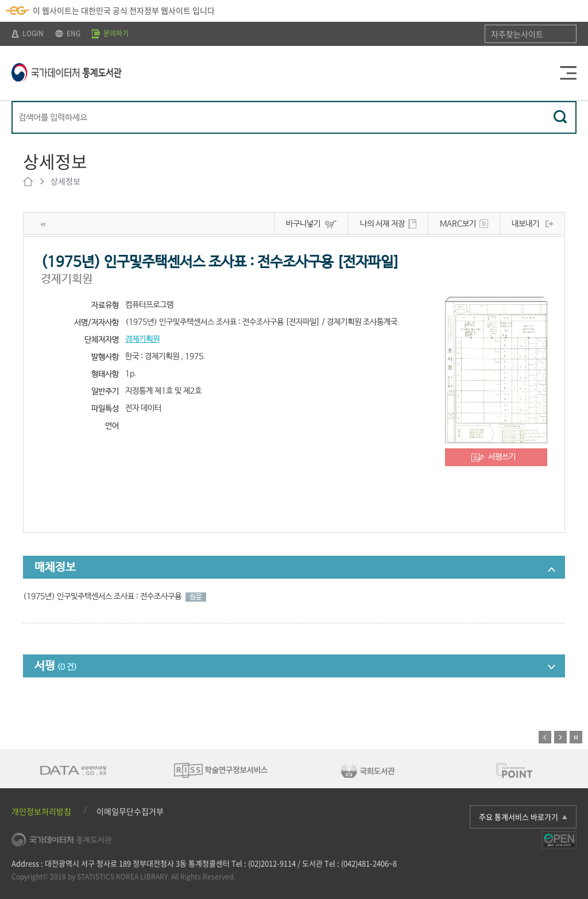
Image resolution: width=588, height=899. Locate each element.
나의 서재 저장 (382, 224)
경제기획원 (142, 339)
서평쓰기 (502, 457)
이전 (545, 737)
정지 (576, 737)
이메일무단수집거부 (130, 811)
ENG (68, 33)
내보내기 (525, 224)
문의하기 (110, 33)
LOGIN (28, 33)
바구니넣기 (303, 224)
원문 (196, 597)
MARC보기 (458, 224)
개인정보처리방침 (41, 811)
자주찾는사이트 (517, 34)
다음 (560, 737)
